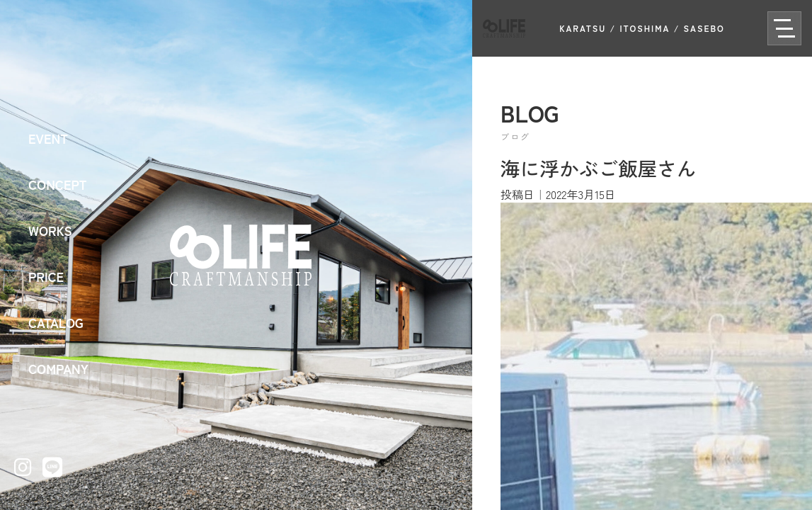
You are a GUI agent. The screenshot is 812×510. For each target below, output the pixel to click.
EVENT (48, 138)
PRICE (46, 276)
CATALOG (56, 322)
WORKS (50, 230)
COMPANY (58, 368)
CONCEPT (58, 184)
